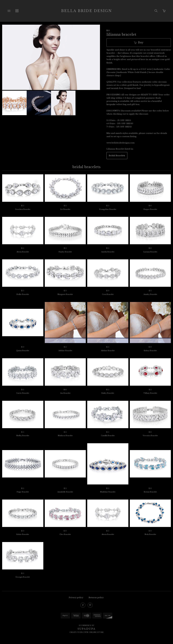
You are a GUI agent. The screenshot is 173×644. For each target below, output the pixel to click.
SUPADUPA (87, 629)
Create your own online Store (86, 632)
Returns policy (96, 598)
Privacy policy (76, 598)
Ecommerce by (86, 625)
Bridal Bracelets (117, 156)
